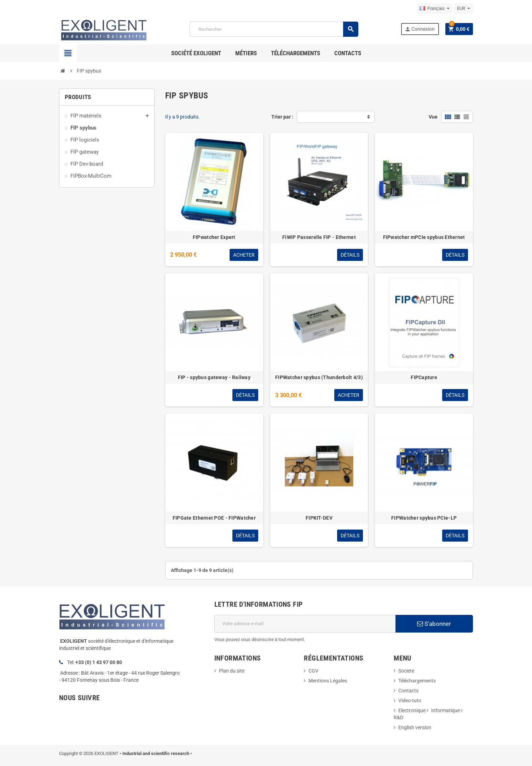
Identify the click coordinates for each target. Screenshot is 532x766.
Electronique (412, 710)
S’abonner (434, 624)
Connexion (420, 29)
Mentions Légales (328, 681)
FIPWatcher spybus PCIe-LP (424, 518)
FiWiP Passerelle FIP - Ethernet (319, 237)
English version (415, 727)
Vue (433, 117)
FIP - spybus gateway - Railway (214, 377)
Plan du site (232, 671)
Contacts (408, 691)
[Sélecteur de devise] (464, 8)
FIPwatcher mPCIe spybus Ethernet (424, 237)
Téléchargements (417, 681)
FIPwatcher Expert (214, 237)
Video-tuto (410, 701)
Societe (406, 671)
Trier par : (282, 117)
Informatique (446, 710)
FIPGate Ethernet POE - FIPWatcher (214, 518)
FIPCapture (424, 377)
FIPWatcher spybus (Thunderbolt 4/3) (319, 377)
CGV (313, 671)
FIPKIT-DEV (319, 518)
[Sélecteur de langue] (435, 8)
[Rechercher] (274, 29)
